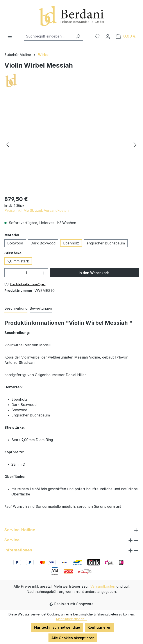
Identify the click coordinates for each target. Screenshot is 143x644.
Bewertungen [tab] (41, 308)
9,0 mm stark (18, 261)
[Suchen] (78, 36)
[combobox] (48, 36)
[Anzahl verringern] (9, 273)
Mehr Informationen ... (72, 619)
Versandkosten (103, 586)
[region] (71, 144)
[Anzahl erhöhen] (43, 273)
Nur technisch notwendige (57, 627)
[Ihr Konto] (108, 36)
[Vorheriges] (8, 144)
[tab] (16, 309)
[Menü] (10, 36)
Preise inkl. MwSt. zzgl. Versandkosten (37, 210)
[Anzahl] (26, 273)
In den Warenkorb (94, 273)
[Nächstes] (135, 144)
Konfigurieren (99, 627)
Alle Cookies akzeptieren (73, 638)
